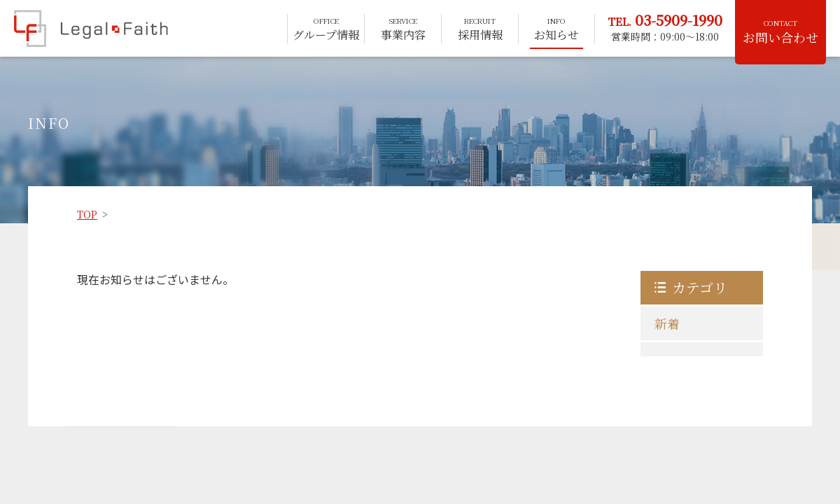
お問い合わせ (780, 32)
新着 (667, 323)
